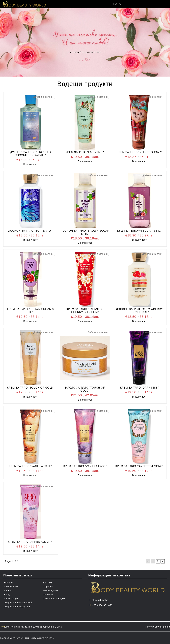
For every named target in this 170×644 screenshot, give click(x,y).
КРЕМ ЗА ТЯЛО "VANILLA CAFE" (30, 466)
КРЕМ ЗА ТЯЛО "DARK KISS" (139, 388)
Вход (7, 595)
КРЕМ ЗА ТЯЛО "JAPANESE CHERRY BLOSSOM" (85, 311)
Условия (48, 595)
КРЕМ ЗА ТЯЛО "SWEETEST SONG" (139, 466)
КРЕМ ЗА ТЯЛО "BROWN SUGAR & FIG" (31, 311)
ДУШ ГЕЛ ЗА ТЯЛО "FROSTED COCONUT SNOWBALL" (30, 154)
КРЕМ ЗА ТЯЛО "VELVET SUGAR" (139, 152)
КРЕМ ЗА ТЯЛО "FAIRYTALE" (85, 152)
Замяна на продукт (54, 599)
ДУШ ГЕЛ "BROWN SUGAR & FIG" (139, 231)
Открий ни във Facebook (18, 603)
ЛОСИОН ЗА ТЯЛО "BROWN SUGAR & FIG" (85, 232)
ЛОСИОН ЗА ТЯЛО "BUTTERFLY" (31, 231)
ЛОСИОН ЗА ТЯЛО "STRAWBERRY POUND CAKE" (139, 311)
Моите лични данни (159, 626)
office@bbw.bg (100, 600)
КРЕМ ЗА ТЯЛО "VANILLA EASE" (85, 466)
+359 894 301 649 (102, 605)
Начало (8, 583)
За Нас (8, 591)
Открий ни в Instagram (17, 607)
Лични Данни (51, 591)
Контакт (48, 583)
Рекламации (11, 587)
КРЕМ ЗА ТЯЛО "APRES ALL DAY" (31, 542)
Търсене (48, 587)
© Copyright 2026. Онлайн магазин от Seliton (27, 638)
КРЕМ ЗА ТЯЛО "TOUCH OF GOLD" (31, 388)
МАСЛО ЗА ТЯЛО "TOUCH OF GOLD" (85, 389)
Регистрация (11, 599)
